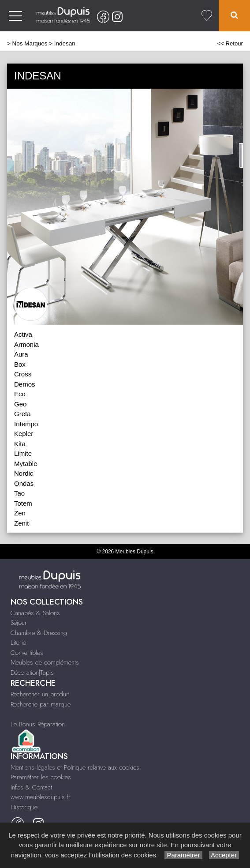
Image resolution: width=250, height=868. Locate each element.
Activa (23, 334)
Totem (23, 503)
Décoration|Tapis (32, 673)
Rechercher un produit (40, 694)
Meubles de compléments (45, 662)
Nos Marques (30, 43)
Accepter (224, 855)
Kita (20, 444)
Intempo (26, 424)
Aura (21, 354)
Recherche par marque (41, 704)
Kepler (24, 434)
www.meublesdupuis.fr (41, 797)
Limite (23, 453)
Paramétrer (183, 855)
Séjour (19, 623)
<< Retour (230, 43)
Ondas (24, 483)
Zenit (21, 523)
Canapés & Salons (35, 613)
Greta (22, 414)
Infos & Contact (31, 787)
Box (20, 364)
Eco (20, 394)
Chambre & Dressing (39, 633)
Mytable (26, 464)
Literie (18, 643)
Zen (20, 513)
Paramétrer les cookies (41, 777)
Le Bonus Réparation (38, 724)
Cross (23, 374)
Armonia (26, 344)
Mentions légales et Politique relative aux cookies (75, 767)
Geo (20, 404)
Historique (24, 807)
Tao (19, 493)
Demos (25, 384)
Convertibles (27, 653)
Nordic (24, 473)
